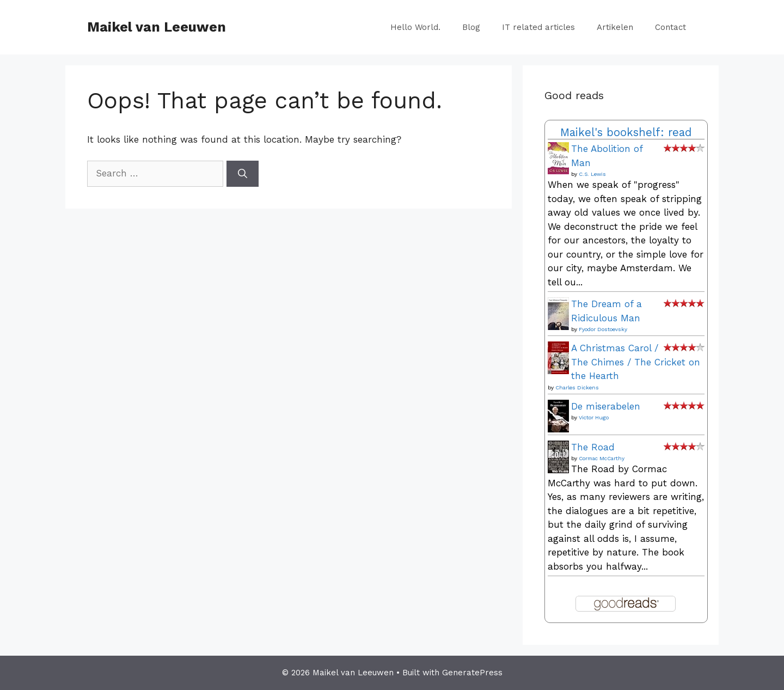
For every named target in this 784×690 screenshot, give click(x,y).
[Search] (243, 174)
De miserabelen (606, 406)
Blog (471, 27)
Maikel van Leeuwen (157, 27)
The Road (593, 447)
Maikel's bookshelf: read (626, 132)
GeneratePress (472, 673)
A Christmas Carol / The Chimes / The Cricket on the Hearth (636, 362)
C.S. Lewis (592, 174)
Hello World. (415, 27)
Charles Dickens (577, 387)
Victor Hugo (594, 417)
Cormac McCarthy (602, 458)
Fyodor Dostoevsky (603, 329)
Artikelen (615, 27)
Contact (670, 27)
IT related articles (538, 27)
